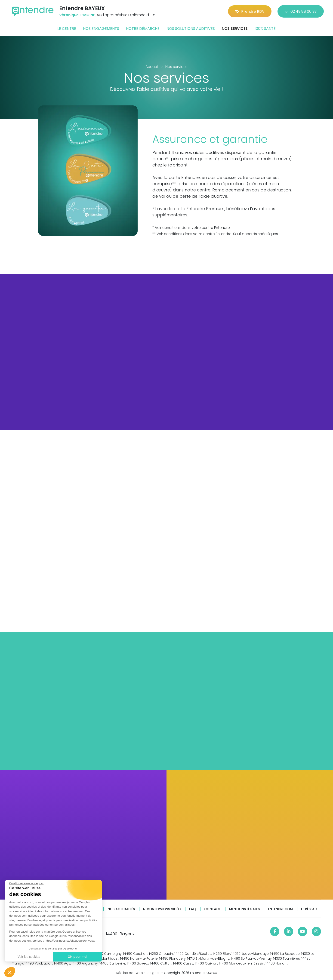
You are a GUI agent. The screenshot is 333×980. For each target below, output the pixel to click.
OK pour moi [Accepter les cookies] (78, 957)
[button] (10, 972)
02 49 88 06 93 (301, 11)
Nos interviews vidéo (162, 909)
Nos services (235, 29)
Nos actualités (121, 909)
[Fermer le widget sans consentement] (26, 883)
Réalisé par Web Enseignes (138, 973)
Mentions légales (244, 909)
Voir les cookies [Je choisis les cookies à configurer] (29, 957)
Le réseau (309, 909)
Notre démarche (143, 29)
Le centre (67, 29)
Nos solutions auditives (191, 29)
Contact (213, 909)
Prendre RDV (250, 11)
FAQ (193, 909)
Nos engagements (101, 29)
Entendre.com (280, 909)
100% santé (265, 29)
